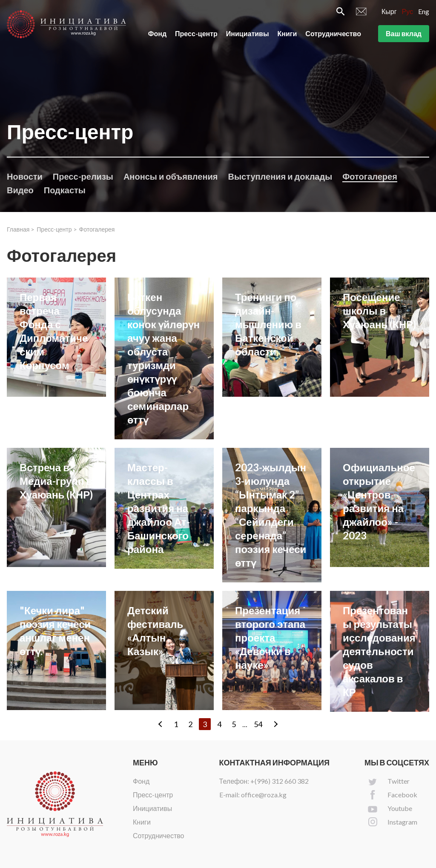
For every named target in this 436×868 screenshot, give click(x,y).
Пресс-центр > (57, 229)
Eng (424, 11)
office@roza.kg (264, 795)
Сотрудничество (333, 33)
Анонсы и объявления (171, 176)
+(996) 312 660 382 (280, 781)
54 (258, 724)
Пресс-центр (196, 33)
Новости (25, 176)
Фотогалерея (370, 176)
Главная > (21, 229)
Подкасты (65, 190)
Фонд (157, 33)
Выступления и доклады (280, 176)
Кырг (389, 11)
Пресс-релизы (83, 176)
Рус (408, 11)
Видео (20, 190)
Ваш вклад (404, 33)
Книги (287, 33)
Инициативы (248, 33)
